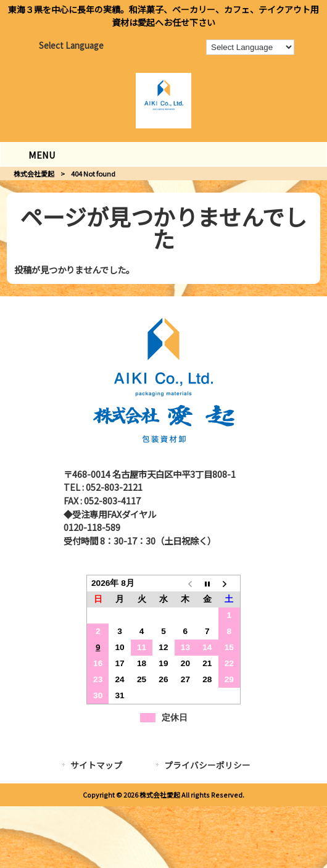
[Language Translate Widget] (250, 47)
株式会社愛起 (34, 173)
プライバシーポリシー (207, 765)
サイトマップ (96, 765)
